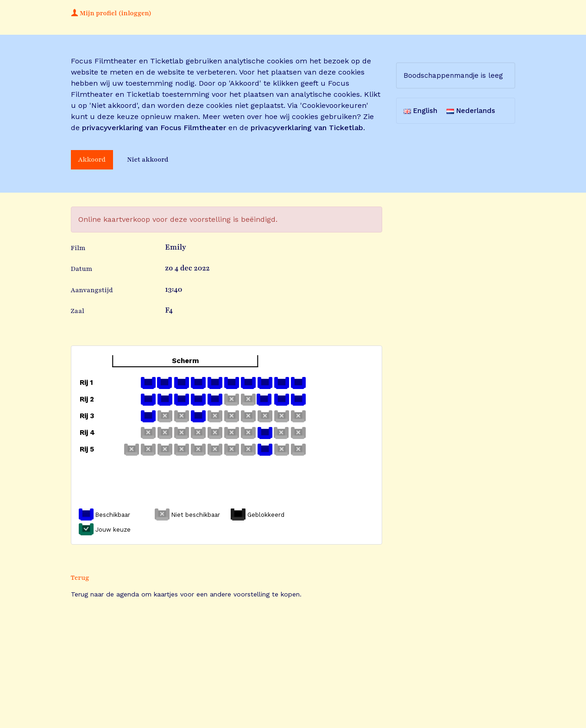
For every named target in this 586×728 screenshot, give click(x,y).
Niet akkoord (148, 160)
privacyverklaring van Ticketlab (307, 128)
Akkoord (92, 160)
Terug (80, 578)
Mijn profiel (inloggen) (111, 13)
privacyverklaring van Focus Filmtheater (154, 128)
